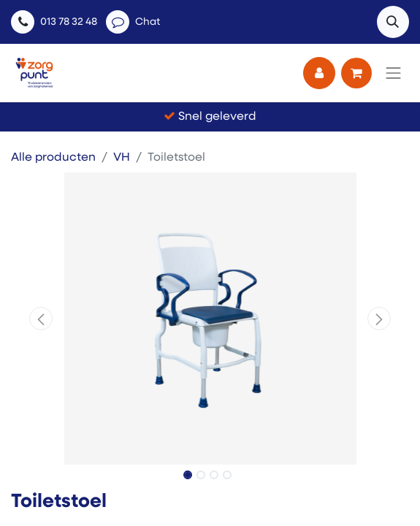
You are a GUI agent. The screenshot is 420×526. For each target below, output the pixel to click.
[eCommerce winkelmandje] (356, 73)
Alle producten (53, 158)
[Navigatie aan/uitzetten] (394, 73)
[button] (393, 22)
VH (122, 158)
